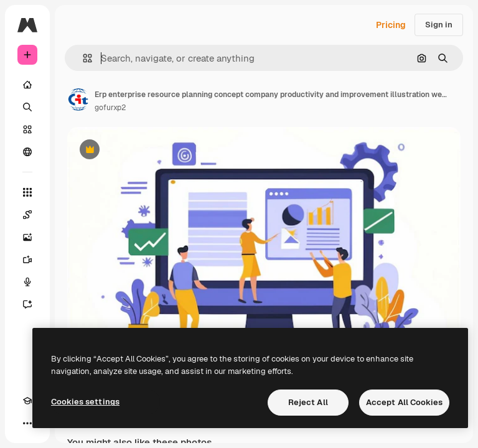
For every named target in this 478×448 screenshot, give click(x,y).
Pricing (391, 25)
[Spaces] (27, 215)
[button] (82, 58)
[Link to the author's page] (78, 100)
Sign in (439, 25)
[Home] (27, 85)
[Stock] (27, 129)
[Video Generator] (27, 259)
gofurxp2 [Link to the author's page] (110, 108)
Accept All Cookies (404, 402)
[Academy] (27, 401)
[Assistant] (27, 304)
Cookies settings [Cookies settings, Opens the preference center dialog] (85, 402)
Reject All (308, 402)
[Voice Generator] (27, 282)
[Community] (27, 152)
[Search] (27, 107)
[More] (27, 423)
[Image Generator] (27, 237)
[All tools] (27, 192)
